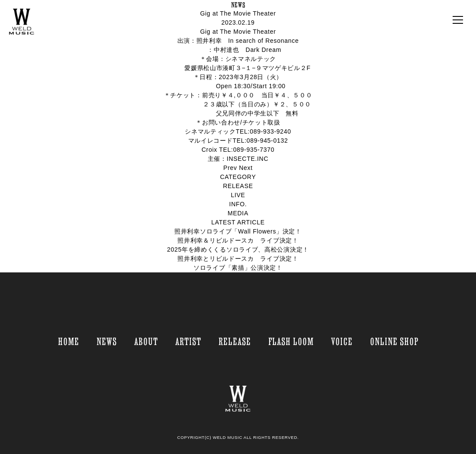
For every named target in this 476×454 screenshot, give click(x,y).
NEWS (107, 341)
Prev (230, 168)
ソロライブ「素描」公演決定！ (238, 268)
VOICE (342, 341)
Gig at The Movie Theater (238, 13)
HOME (69, 341)
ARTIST (188, 341)
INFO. (238, 204)
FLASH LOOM (291, 341)
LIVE (238, 195)
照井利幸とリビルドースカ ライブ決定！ (238, 259)
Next (246, 168)
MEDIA (238, 213)
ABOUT (146, 341)
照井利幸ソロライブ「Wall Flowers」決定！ (238, 231)
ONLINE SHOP (394, 341)
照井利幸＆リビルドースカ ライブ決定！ (238, 240)
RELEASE (238, 186)
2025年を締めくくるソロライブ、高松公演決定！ (238, 249)
